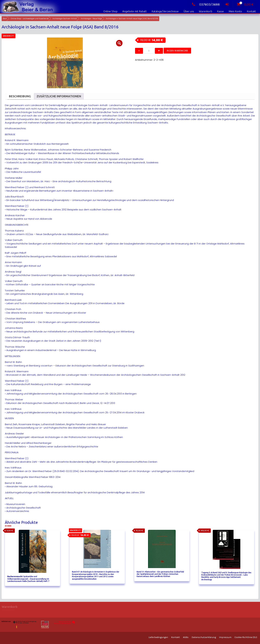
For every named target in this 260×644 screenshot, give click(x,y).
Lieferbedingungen (158, 637)
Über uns (189, 11)
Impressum (225, 637)
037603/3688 (205, 4)
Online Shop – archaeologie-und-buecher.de (30, 19)
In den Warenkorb (177, 51)
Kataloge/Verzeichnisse (165, 11)
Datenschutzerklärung (204, 637)
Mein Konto (235, 11)
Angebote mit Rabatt (135, 11)
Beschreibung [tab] (20, 96)
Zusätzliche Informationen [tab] (59, 96)
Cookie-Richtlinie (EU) (246, 637)
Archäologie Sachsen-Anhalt (65, 19)
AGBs (186, 637)
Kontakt (251, 11)
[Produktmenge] (149, 51)
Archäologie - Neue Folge (91, 19)
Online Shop (110, 11)
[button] (119, 43)
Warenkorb (206, 11)
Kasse (220, 11)
